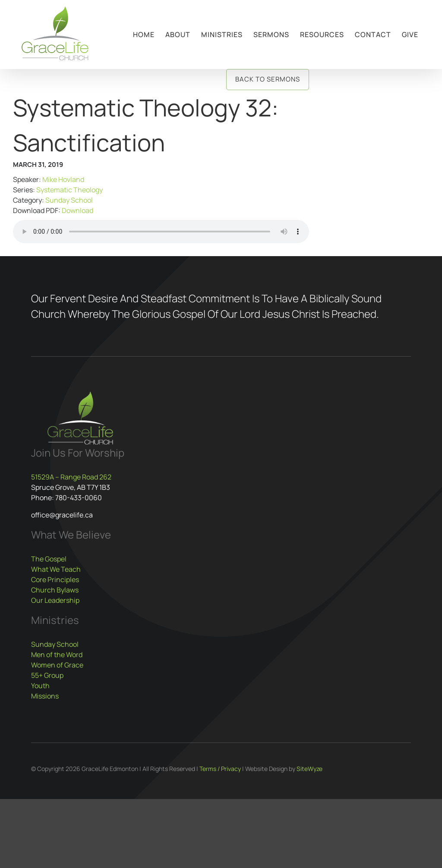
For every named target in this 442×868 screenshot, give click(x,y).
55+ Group (47, 675)
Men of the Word (57, 655)
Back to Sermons (268, 79)
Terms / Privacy (220, 769)
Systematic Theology (69, 190)
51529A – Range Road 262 (71, 477)
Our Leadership (55, 600)
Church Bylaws (55, 590)
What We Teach (56, 569)
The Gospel (49, 559)
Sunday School (69, 200)
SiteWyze (309, 769)
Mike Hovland (63, 179)
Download (77, 210)
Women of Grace (57, 665)
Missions (45, 696)
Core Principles (55, 580)
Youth (40, 686)
